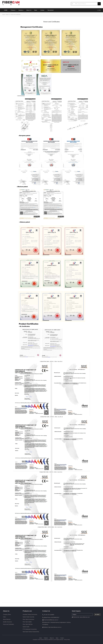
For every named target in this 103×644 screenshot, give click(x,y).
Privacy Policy (67, 640)
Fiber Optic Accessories (28, 619)
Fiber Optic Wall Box (28, 624)
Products (13, 10)
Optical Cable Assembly (28, 617)
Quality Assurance (7, 622)
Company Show (7, 614)
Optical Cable (26, 627)
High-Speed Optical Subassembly (31, 632)
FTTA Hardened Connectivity (30, 629)
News (36, 10)
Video (4, 617)
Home (4, 14)
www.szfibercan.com (85, 617)
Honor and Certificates (16, 14)
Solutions (21, 10)
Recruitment (51, 10)
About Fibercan (7, 619)
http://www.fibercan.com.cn (55, 627)
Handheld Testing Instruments (30, 614)
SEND (97, 615)
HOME (6, 10)
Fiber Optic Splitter (27, 622)
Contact (42, 10)
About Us (29, 10)
